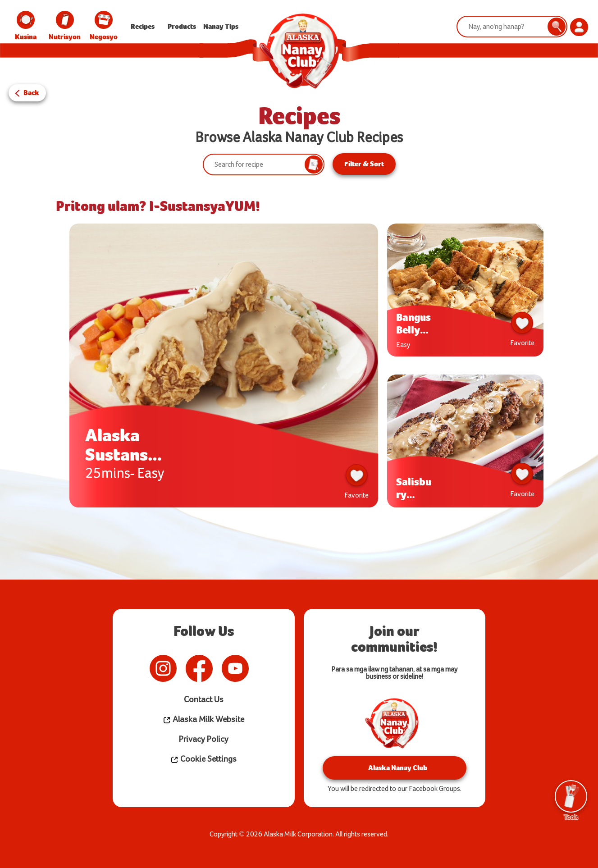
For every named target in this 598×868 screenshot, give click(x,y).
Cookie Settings (203, 758)
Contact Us (203, 699)
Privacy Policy (203, 738)
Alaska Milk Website (204, 719)
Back (31, 92)
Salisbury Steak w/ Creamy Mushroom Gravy (415, 487)
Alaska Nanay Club (395, 767)
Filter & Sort (364, 164)
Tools (571, 800)
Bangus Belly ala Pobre (413, 323)
